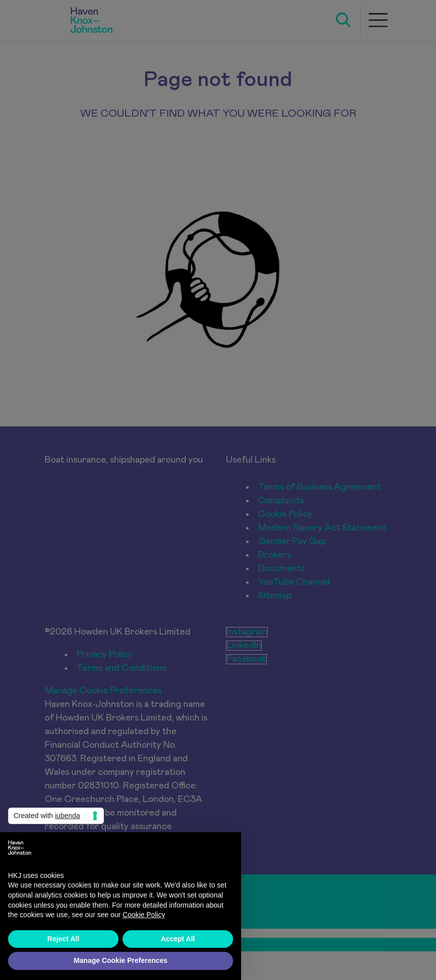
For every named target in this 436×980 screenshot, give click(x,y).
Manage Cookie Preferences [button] (121, 960)
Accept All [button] (178, 939)
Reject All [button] (63, 939)
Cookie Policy (144, 915)
